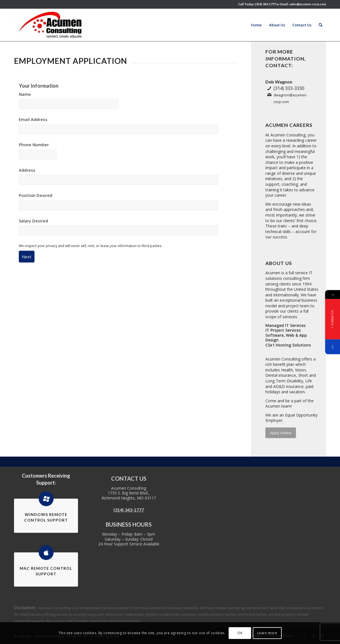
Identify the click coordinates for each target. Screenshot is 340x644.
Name (25, 94)
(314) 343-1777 (129, 510)
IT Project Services (283, 330)
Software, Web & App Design (286, 338)
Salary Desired (33, 221)
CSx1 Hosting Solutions (288, 345)
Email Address (33, 119)
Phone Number (34, 145)
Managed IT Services (285, 325)
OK (240, 633)
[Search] (321, 25)
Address (27, 170)
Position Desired (35, 195)
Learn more (267, 633)
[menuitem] (256, 25)
